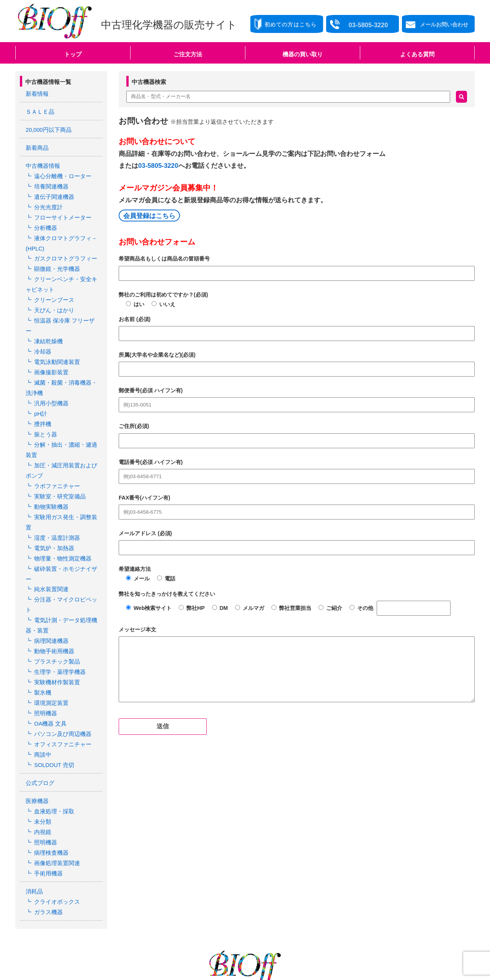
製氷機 (42, 616)
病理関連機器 (50, 568)
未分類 (42, 738)
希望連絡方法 (135, 569)
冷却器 (42, 327)
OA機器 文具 (49, 645)
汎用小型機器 (50, 375)
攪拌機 (42, 394)
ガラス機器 (47, 823)
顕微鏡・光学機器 (55, 259)
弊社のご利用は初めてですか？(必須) (163, 295)
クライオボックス (55, 813)
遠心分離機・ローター (60, 172)
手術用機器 (47, 786)
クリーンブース (52, 288)
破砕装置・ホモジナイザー (66, 520)
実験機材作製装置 (55, 606)
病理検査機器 (50, 767)
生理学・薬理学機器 (58, 597)
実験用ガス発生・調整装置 (66, 481)
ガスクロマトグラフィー (63, 249)
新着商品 (36, 145)
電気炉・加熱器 (52, 500)
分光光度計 (47, 201)
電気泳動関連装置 (55, 336)
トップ (73, 54)
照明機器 (44, 636)
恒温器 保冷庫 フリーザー (65, 307)
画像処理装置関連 (55, 776)
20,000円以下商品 (47, 128)
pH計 (40, 385)
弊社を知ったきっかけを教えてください (167, 594)
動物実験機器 (50, 472)
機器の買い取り (303, 54)
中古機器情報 (42, 163)
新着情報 (36, 93)
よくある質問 (417, 54)
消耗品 (34, 803)
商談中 (42, 674)
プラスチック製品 (55, 587)
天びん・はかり (52, 298)
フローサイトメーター (60, 211)
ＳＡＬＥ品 (39, 111)
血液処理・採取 (52, 728)
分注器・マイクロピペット (66, 539)
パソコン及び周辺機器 (60, 655)
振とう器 (44, 404)
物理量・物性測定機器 (60, 510)
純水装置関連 (50, 529)
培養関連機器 (50, 182)
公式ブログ (39, 701)
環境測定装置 (50, 626)
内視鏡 (42, 747)
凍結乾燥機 (47, 317)
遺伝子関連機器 (52, 192)
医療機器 (36, 718)
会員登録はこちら (149, 216)
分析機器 (44, 221)
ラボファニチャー (55, 452)
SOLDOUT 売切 (53, 684)
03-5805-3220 (158, 166)
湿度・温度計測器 (55, 491)
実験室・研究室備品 (58, 462)
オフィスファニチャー (60, 664)
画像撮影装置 (50, 346)
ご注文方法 (188, 54)
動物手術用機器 (52, 578)
